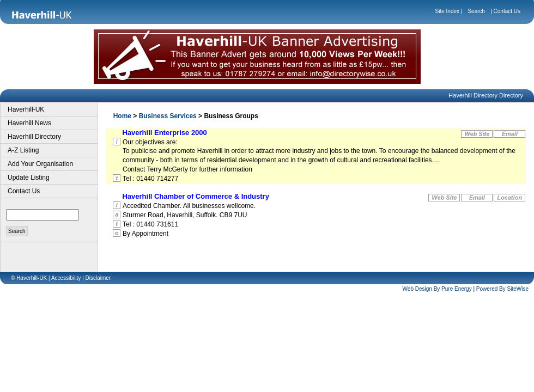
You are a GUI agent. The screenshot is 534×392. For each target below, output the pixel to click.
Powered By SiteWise (502, 289)
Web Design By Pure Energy (437, 289)
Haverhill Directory (34, 137)
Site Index (447, 11)
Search (476, 11)
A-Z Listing (23, 150)
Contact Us (507, 11)
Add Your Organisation (40, 164)
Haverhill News (29, 123)
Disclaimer (98, 278)
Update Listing (29, 177)
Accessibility (66, 278)
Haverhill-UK (26, 109)
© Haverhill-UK (29, 278)
